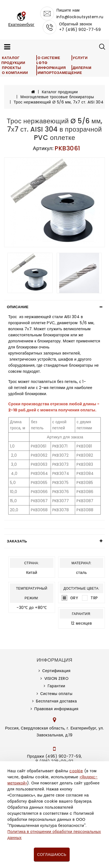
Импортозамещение (60, 73)
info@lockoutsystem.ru (80, 17)
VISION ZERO (57, 678)
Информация (52, 68)
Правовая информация (56, 709)
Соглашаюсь (52, 854)
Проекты (12, 68)
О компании (15, 73)
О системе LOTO (48, 60)
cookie (76, 771)
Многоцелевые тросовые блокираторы (57, 97)
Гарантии (56, 686)
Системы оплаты (56, 694)
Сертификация (56, 671)
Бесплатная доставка (56, 701)
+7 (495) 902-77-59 (80, 30)
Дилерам (82, 68)
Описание (18, 307)
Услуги (80, 58)
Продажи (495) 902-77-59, (54, 756)
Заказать (17, 541)
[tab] (54, 307)
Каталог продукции (13, 60)
